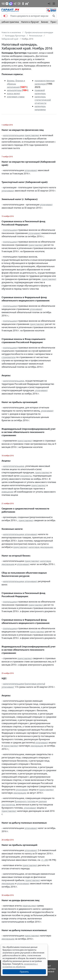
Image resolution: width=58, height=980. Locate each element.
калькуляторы (14, 90)
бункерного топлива (25, 801)
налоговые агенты (35, 684)
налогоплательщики (13, 135)
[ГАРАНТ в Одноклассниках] (23, 4)
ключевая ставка (16, 97)
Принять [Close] (24, 972)
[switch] (5, 16)
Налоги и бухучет (30, 22)
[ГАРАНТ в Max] (11, 4)
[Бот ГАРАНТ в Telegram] (19, 4)
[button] (49, 4)
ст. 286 (45, 860)
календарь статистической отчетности (43, 100)
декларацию (37, 746)
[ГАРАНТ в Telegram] (15, 4)
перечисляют (29, 906)
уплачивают (31, 170)
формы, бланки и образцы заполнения (16, 84)
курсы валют (14, 93)
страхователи (9, 357)
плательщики (10, 230)
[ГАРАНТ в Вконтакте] (3, 4)
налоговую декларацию (41, 547)
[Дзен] (7, 4)
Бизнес (45, 22)
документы (26, 476)
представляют (32, 135)
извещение (7, 492)
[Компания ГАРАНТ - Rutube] (27, 4)
